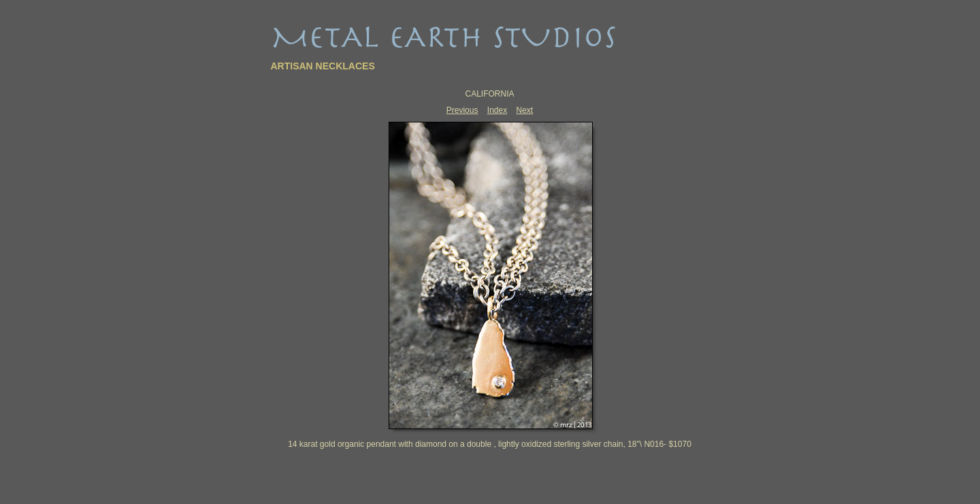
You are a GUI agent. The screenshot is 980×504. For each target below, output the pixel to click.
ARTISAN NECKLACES (323, 66)
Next (525, 110)
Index (497, 110)
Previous (462, 110)
